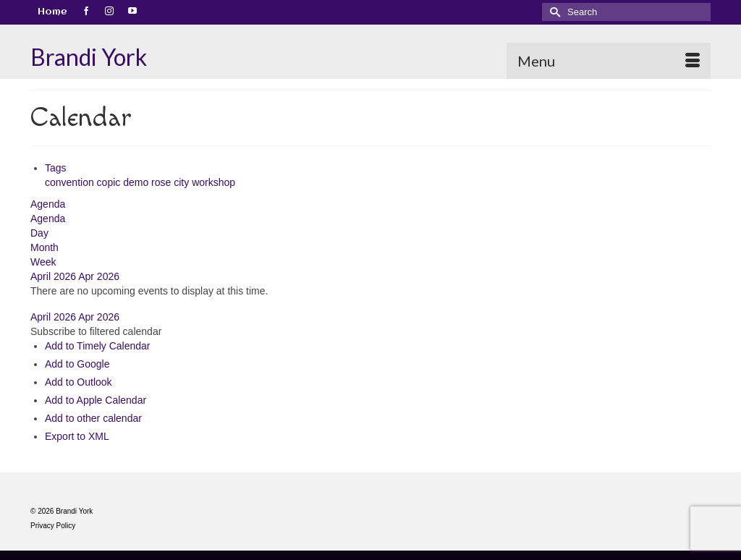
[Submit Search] (553, 12)
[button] (96, 331)
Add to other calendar (93, 418)
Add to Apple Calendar (96, 400)
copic (110, 182)
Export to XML (77, 436)
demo (137, 182)
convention (71, 182)
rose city (172, 182)
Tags (56, 168)
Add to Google (77, 364)
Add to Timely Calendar (98, 346)
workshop (213, 182)
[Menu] (609, 61)
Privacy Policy (53, 526)
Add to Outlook (79, 382)
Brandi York (89, 57)
